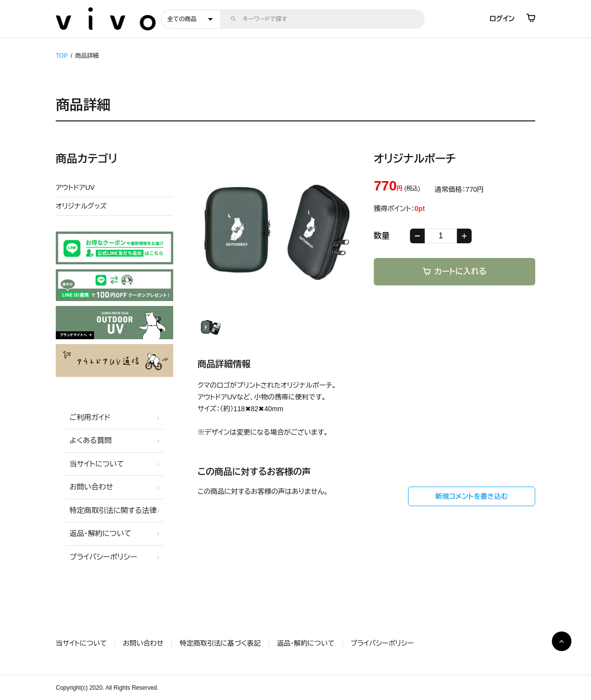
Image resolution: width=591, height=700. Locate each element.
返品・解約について (100, 533)
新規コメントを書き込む (472, 496)
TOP (62, 56)
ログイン (502, 19)
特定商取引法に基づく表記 (220, 643)
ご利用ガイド (90, 417)
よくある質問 (91, 440)
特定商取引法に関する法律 (113, 510)
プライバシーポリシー (103, 557)
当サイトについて (97, 464)
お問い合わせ (91, 487)
